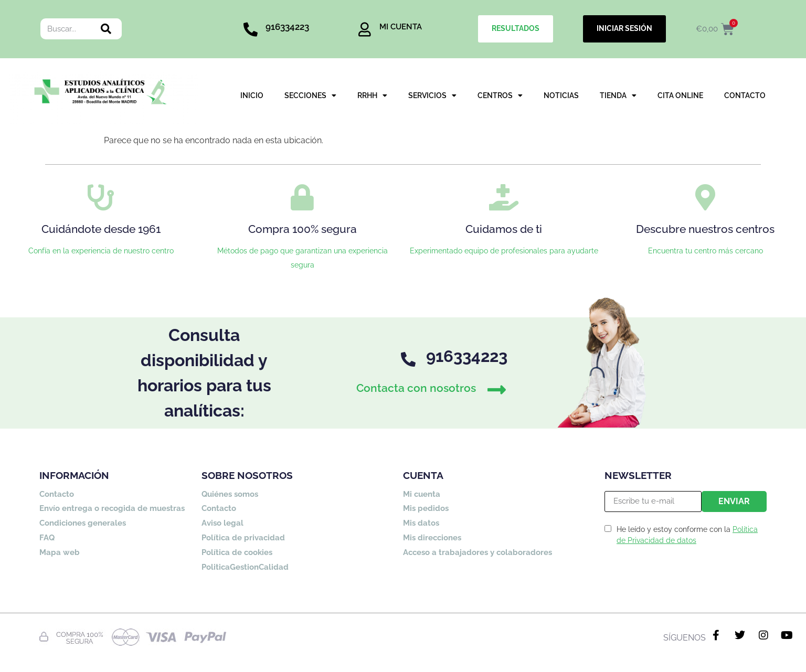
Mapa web (60, 552)
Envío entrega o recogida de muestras (112, 508)
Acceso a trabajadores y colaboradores (478, 552)
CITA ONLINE (680, 95)
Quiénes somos (230, 494)
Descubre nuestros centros (705, 229)
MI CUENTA (401, 27)
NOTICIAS (561, 95)
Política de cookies (237, 552)
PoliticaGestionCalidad (245, 567)
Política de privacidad (243, 538)
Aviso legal (222, 523)
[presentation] (684, 579)
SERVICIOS (432, 96)
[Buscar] (106, 29)
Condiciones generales (83, 523)
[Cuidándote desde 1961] (101, 197)
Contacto (57, 494)
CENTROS (500, 96)
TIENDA (618, 96)
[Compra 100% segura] (302, 197)
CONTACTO (745, 95)
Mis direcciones (432, 538)
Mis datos (421, 523)
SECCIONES (310, 96)
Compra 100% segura (303, 229)
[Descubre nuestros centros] (705, 197)
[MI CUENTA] (364, 29)
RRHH (372, 96)
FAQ (47, 538)
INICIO (252, 95)
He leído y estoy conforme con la (687, 535)
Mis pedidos (426, 508)
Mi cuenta (422, 494)
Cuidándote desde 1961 (101, 229)
